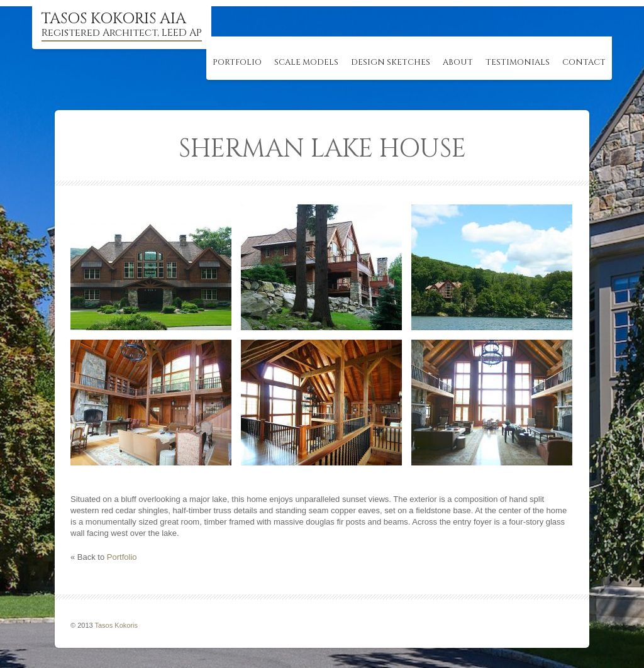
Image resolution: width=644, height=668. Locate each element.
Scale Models (306, 62)
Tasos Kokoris (116, 625)
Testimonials (518, 62)
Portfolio (237, 62)
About (458, 62)
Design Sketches (391, 62)
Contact (584, 62)
